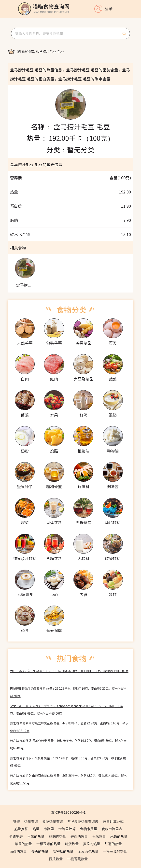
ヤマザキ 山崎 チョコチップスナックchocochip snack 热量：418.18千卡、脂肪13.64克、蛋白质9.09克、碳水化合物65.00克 (66, 710)
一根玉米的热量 (48, 844)
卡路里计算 (67, 829)
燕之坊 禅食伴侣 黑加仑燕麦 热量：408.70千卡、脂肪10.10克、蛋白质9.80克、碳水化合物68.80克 (68, 744)
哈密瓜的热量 (63, 851)
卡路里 (49, 829)
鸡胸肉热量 (57, 836)
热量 (36, 829)
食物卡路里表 (112, 829)
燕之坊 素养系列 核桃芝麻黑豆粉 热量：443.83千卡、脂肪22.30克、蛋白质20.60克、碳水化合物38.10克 (69, 727)
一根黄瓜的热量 (115, 851)
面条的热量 (18, 851)
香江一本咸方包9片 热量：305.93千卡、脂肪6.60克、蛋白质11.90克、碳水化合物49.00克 (69, 671)
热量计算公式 (113, 822)
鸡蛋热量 (72, 844)
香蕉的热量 (79, 836)
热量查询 (31, 822)
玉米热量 (99, 836)
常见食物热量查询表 (83, 822)
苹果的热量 (23, 844)
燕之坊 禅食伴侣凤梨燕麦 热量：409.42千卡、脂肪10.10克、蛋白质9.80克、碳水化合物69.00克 (68, 762)
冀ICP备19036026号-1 (68, 812)
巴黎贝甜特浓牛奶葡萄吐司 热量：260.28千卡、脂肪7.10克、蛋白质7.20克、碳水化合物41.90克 (68, 692)
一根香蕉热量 (77, 859)
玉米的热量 (36, 836)
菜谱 (16, 822)
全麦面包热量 (88, 851)
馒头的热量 (40, 851)
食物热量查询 (53, 822)
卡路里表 (16, 836)
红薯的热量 (113, 844)
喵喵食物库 (26, 51)
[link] (26, 51)
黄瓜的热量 (92, 844)
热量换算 (21, 829)
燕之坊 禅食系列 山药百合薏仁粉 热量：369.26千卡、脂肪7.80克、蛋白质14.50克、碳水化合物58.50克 (68, 779)
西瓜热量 (56, 859)
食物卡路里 (89, 829)
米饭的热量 (119, 836)
